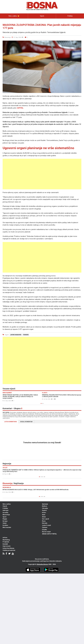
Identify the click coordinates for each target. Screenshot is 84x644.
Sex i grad (45, 519)
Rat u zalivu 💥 (14, 16)
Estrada (45, 523)
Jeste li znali (46, 525)
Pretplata (6, 542)
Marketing (6, 540)
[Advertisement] (42, 174)
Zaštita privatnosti (9, 550)
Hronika (5, 513)
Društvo (5, 525)
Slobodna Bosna (42, 564)
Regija (5, 519)
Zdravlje (45, 508)
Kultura (45, 506)
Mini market (7, 527)
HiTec (44, 513)
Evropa (5, 521)
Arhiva (5, 538)
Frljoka (44, 530)
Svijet (5, 523)
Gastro (44, 510)
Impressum (7, 546)
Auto (44, 515)
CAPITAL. (20, 108)
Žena (44, 521)
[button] (79, 42)
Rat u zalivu (7, 504)
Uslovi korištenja (8, 548)
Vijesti (42, 16)
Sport (4, 517)
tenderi (26, 335)
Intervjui (14, 21)
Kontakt (5, 544)
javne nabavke (16, 335)
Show (44, 517)
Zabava (45, 527)
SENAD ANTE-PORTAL (49, 534)
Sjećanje (45, 504)
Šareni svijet (46, 532)
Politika (70, 16)
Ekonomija (6, 515)
